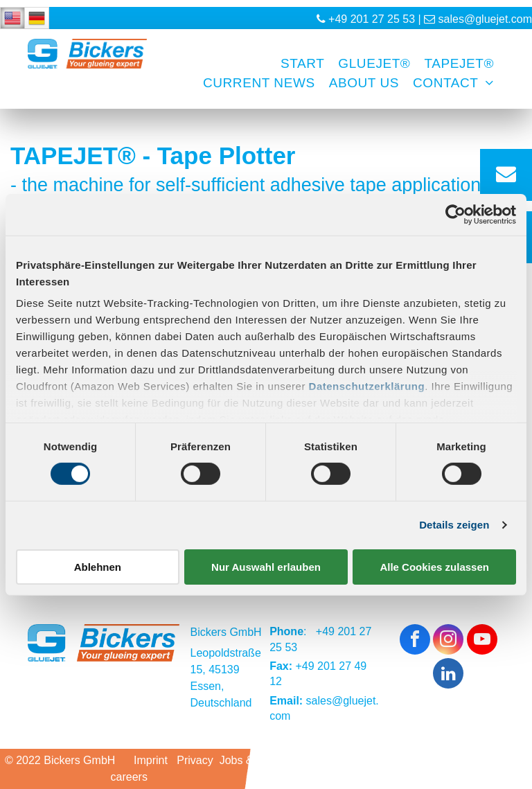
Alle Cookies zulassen (434, 567)
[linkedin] (448, 675)
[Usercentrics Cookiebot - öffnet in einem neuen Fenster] (455, 214)
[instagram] (448, 641)
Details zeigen (454, 525)
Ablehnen (98, 567)
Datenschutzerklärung (367, 386)
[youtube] (482, 641)
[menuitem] (295, 64)
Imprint (151, 760)
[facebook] (415, 641)
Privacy (195, 760)
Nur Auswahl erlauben (266, 567)
